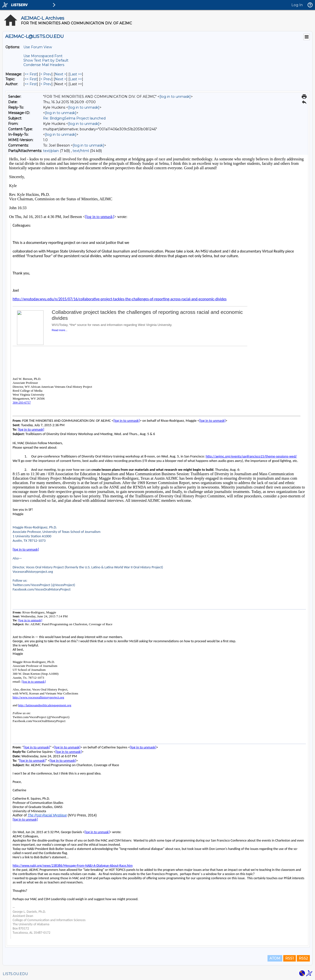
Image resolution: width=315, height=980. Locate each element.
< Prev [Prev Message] (46, 74)
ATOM (275, 958)
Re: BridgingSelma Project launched (74, 118)
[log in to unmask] (175, 97)
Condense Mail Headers (44, 65)
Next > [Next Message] (61, 74)
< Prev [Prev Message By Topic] (46, 79)
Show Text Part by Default (46, 60)
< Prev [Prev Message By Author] (46, 84)
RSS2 (303, 958)
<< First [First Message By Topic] (31, 79)
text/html (81, 151)
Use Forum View (38, 47)
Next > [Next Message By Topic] (61, 79)
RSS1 (290, 958)
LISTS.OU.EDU (15, 974)
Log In (297, 5)
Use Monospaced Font (43, 56)
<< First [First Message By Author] (31, 84)
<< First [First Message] (31, 74)
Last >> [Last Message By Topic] (76, 79)
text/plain (51, 151)
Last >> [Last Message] (76, 74)
